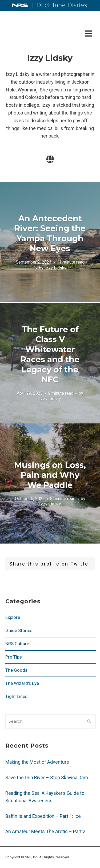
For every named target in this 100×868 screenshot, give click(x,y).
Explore (13, 617)
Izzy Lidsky (55, 268)
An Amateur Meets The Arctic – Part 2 (45, 831)
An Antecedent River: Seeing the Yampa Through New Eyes (50, 234)
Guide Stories (19, 630)
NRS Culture (17, 644)
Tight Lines (16, 696)
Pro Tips (14, 657)
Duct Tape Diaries (60, 6)
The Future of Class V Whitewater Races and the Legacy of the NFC (50, 354)
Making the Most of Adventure (37, 762)
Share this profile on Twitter (50, 564)
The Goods (16, 670)
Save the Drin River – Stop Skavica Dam (47, 777)
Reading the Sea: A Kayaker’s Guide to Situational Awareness (45, 797)
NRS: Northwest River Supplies (20, 5)
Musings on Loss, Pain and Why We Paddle (50, 475)
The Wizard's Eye (22, 683)
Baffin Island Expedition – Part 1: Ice (43, 816)
